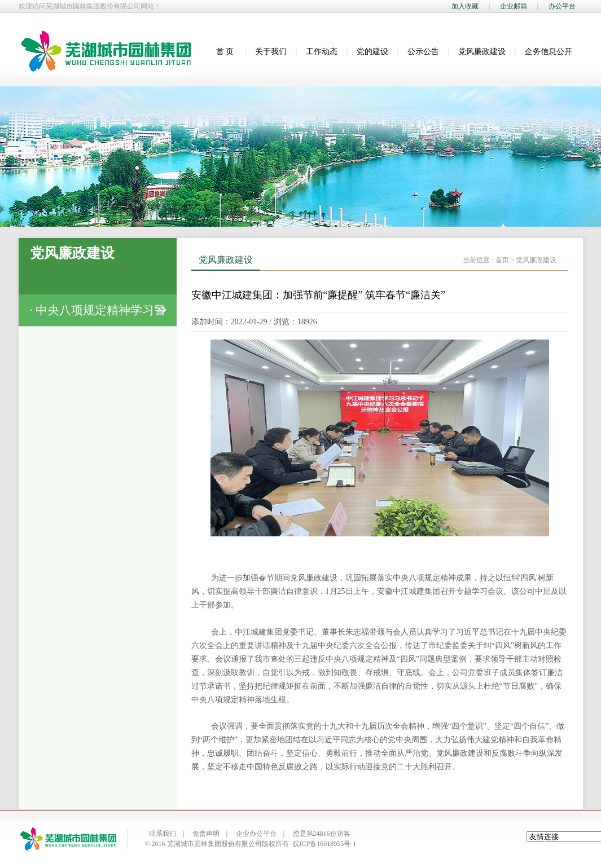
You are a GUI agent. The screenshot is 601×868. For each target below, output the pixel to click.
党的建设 (372, 52)
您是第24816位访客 (322, 834)
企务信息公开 (549, 52)
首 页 (225, 52)
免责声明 (206, 834)
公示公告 (423, 52)
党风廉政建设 (482, 52)
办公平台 (562, 6)
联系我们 (163, 834)
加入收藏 (465, 6)
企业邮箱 (514, 6)
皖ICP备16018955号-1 (325, 844)
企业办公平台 (256, 834)
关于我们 (271, 52)
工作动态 (322, 52)
